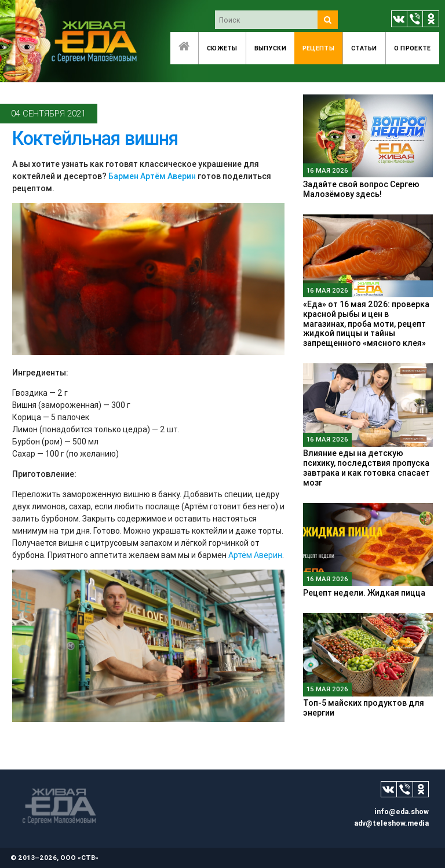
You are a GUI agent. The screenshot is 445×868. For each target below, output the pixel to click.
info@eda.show (402, 812)
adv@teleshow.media (391, 823)
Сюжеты (222, 48)
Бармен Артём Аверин (152, 176)
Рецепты (318, 48)
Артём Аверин (255, 555)
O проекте (413, 48)
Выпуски (270, 48)
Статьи (364, 48)
